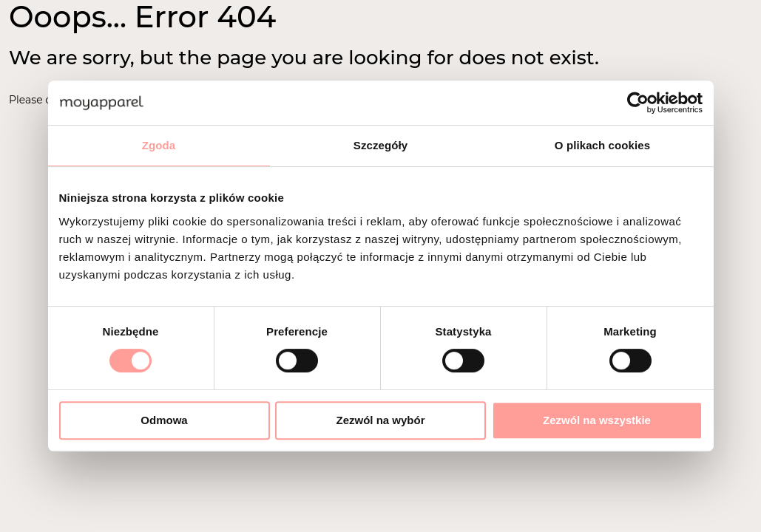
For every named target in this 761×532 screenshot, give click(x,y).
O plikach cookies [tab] (602, 145)
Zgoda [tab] (159, 145)
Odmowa (164, 420)
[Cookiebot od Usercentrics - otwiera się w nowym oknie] (638, 103)
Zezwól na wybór (380, 420)
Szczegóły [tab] (380, 145)
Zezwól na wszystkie (597, 420)
